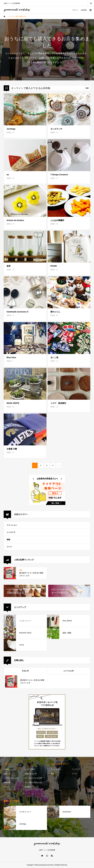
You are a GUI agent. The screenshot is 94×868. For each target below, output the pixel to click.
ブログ (6, 787)
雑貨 (8, 540)
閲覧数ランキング (32, 787)
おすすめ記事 (69, 671)
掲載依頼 (7, 782)
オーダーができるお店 (33, 778)
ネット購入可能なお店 (33, 782)
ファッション (12, 525)
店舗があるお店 (31, 774)
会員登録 (84, 10)
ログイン (75, 10)
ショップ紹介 (30, 769)
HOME (6, 769)
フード (9, 547)
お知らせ (7, 774)
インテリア (11, 532)
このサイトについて (11, 778)
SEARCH (91, 3)
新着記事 (25, 671)
